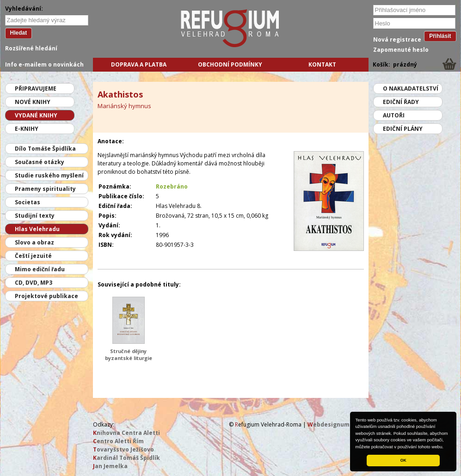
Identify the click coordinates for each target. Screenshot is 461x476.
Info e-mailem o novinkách (44, 64)
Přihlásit (440, 36)
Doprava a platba (139, 64)
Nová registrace (397, 40)
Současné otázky (40, 162)
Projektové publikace (46, 296)
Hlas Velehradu (37, 229)
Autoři (394, 115)
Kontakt (322, 64)
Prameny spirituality (45, 189)
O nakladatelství (411, 88)
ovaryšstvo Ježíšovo (123, 449)
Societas (28, 202)
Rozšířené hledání (31, 48)
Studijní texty (35, 216)
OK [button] (403, 460)
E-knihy (27, 129)
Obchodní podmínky (230, 64)
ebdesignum (329, 424)
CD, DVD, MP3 (34, 283)
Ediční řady (401, 102)
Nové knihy (33, 102)
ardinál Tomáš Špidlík (126, 458)
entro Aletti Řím (118, 441)
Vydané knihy (36, 115)
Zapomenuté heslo (401, 50)
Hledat (19, 33)
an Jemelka (110, 466)
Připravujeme (36, 88)
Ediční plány (403, 129)
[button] (446, 447)
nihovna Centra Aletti (126, 433)
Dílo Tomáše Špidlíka (45, 149)
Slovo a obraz (34, 242)
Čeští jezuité (33, 256)
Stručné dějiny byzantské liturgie (129, 354)
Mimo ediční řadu (40, 269)
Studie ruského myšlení (49, 175)
